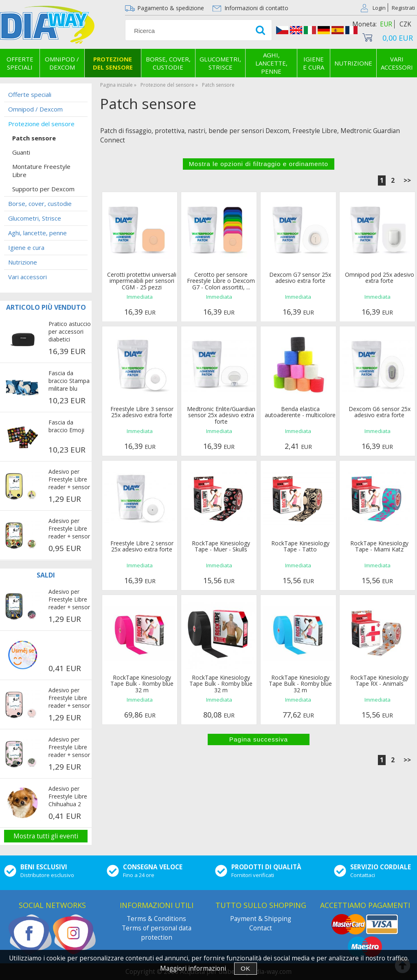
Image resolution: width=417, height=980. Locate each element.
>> (407, 180)
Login (379, 8)
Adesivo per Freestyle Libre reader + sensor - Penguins (69, 698)
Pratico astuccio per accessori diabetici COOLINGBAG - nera (70, 332)
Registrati (403, 8)
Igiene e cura (314, 63)
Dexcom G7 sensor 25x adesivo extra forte (300, 278)
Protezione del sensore (113, 63)
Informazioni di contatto (256, 8)
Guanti (21, 152)
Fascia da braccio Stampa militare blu (69, 381)
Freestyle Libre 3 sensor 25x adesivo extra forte (142, 412)
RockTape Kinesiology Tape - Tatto (300, 546)
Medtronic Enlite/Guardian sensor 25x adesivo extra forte (221, 415)
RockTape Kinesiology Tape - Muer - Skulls (221, 546)
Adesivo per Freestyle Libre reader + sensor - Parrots (69, 600)
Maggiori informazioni (193, 968)
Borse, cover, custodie (168, 63)
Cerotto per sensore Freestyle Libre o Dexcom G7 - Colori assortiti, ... (221, 281)
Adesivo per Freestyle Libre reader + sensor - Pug (69, 480)
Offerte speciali (20, 63)
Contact (261, 928)
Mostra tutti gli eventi (46, 836)
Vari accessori (27, 277)
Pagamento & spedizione (171, 8)
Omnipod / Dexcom (62, 63)
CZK (405, 24)
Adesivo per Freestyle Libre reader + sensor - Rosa (69, 748)
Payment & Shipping (261, 919)
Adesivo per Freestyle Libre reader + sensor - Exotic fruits (69, 529)
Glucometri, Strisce (220, 63)
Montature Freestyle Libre (41, 171)
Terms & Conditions (156, 919)
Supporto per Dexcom (43, 189)
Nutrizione (353, 63)
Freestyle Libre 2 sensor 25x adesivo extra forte (142, 546)
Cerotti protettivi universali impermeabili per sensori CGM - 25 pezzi (142, 281)
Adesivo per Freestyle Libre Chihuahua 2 (68, 796)
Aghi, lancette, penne (271, 63)
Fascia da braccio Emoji (66, 426)
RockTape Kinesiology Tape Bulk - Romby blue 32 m (142, 684)
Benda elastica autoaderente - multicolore (300, 412)
